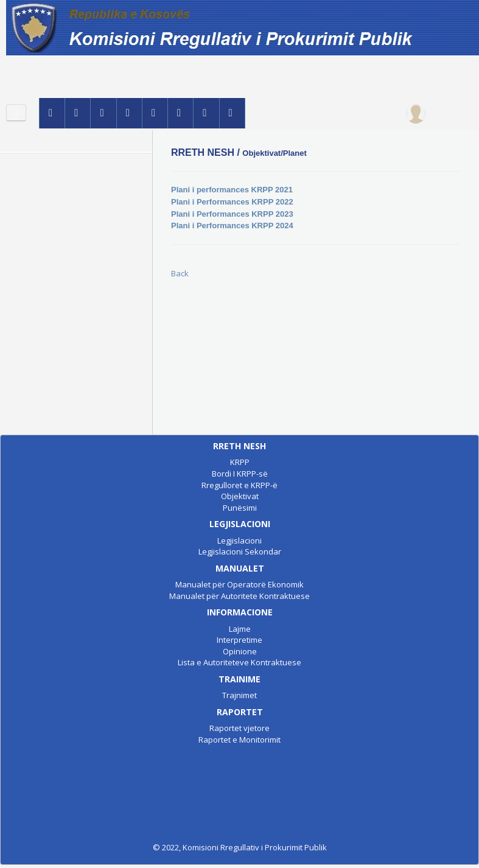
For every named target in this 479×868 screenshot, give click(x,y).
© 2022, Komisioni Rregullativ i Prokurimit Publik (240, 847)
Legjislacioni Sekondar (240, 551)
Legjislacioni (239, 541)
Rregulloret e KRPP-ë (239, 485)
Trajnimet (239, 695)
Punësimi (240, 508)
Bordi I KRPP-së (240, 474)
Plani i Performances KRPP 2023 (232, 214)
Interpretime (239, 640)
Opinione (240, 651)
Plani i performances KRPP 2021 (232, 190)
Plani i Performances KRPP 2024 (232, 226)
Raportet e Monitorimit (239, 740)
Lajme (240, 629)
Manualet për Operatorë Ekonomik (239, 584)
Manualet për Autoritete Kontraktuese (239, 596)
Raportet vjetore (239, 728)
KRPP (240, 462)
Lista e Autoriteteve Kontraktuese (239, 662)
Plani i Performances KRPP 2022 (232, 202)
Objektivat (240, 496)
